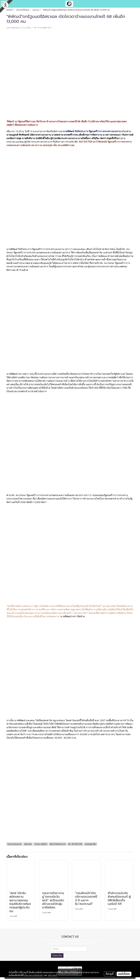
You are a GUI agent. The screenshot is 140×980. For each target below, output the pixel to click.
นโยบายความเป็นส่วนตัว (34, 975)
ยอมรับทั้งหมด (124, 974)
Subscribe (57, 955)
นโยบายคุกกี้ (53, 975)
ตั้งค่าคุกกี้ (110, 974)
